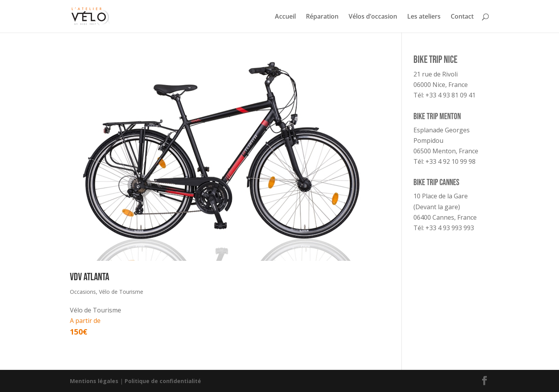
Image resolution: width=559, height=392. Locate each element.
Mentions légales (94, 381)
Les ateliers (424, 17)
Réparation (322, 17)
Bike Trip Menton (437, 117)
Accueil (285, 17)
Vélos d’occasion (373, 17)
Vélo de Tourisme (121, 292)
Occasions (83, 292)
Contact (462, 17)
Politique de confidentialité (163, 381)
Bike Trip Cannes (436, 183)
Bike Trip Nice (435, 60)
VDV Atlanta (89, 277)
